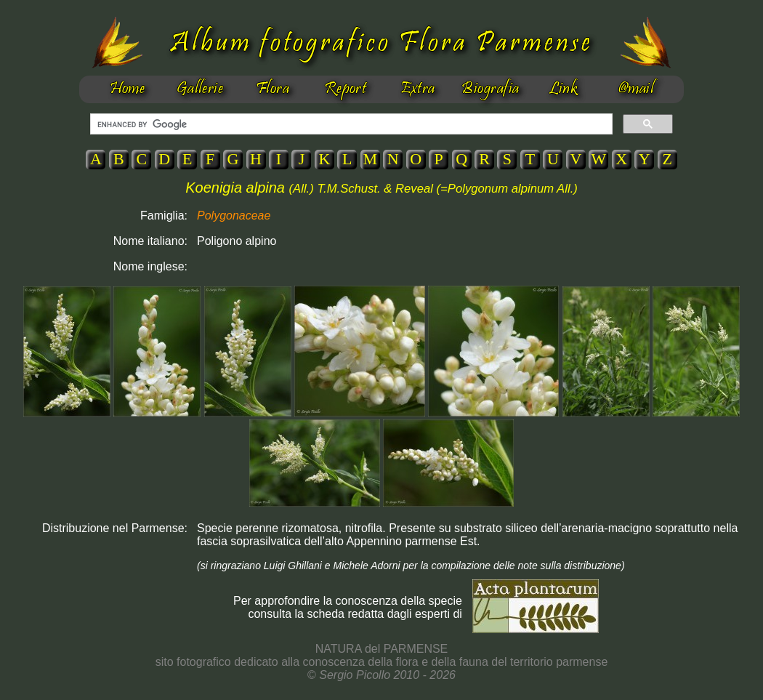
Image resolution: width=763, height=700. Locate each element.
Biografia (490, 89)
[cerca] (350, 124)
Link (564, 89)
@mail (636, 89)
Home (128, 89)
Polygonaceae (234, 216)
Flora (272, 89)
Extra (417, 89)
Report (346, 89)
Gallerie (200, 89)
